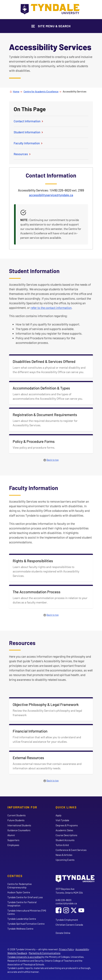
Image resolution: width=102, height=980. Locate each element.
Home (16, 91)
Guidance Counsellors (19, 830)
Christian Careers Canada (69, 925)
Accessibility (82, 949)
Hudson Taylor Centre (19, 892)
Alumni (11, 835)
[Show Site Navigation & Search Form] (51, 26)
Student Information (29, 132)
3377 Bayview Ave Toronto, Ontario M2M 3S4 (69, 891)
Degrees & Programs (67, 825)
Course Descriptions (66, 835)
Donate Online (63, 933)
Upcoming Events (65, 860)
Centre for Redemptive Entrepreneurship (20, 886)
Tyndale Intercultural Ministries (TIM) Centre (27, 912)
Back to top (53, 460)
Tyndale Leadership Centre (22, 919)
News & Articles (64, 855)
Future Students (16, 820)
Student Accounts (65, 840)
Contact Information (29, 121)
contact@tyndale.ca (66, 903)
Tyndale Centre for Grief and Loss (25, 897)
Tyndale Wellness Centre (20, 929)
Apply (59, 815)
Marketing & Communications (45, 953)
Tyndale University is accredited (25, 957)
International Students (19, 825)
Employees (13, 845)
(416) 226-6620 (63, 900)
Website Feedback (17, 953)
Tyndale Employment (67, 920)
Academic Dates (64, 830)
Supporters (13, 840)
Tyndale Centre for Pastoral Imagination (22, 904)
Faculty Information (28, 143)
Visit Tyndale (62, 820)
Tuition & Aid (62, 845)
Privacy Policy (66, 949)
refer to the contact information (51, 308)
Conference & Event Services (71, 850)
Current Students (17, 815)
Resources (22, 154)
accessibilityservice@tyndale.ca (51, 195)
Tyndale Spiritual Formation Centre (26, 924)
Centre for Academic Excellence (41, 91)
